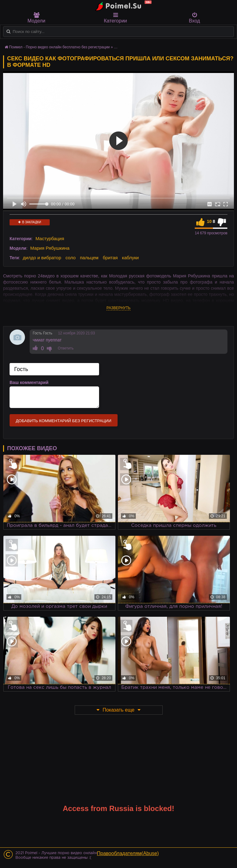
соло (71, 258)
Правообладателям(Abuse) (128, 853)
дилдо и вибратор (42, 258)
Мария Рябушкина (50, 248)
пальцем (89, 258)
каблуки (130, 258)
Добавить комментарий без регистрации (64, 421)
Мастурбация (50, 238)
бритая (110, 258)
